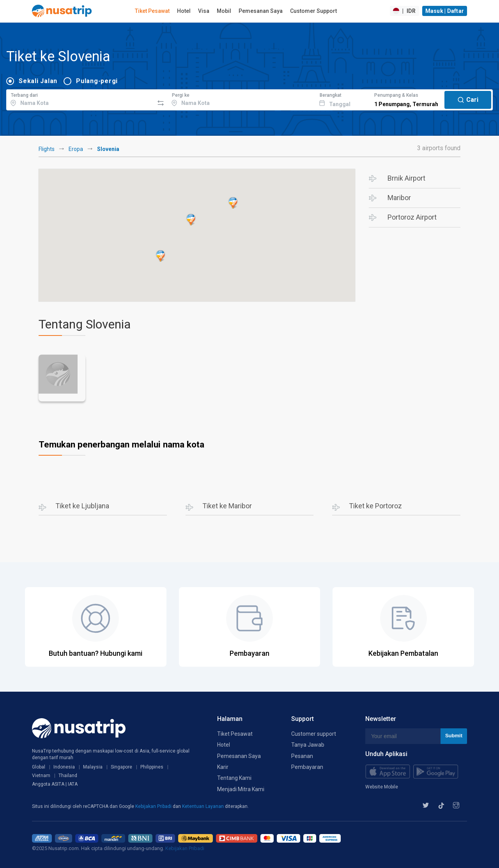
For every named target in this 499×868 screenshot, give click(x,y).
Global (39, 767)
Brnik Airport (406, 178)
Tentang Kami (234, 778)
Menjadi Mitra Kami (241, 789)
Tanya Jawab (308, 745)
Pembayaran (307, 767)
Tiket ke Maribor (227, 506)
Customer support (314, 734)
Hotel (184, 11)
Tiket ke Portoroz (375, 506)
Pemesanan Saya (261, 11)
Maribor (399, 198)
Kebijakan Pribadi (154, 806)
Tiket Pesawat (152, 11)
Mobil (224, 11)
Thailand (68, 776)
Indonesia (64, 767)
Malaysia (93, 767)
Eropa (76, 149)
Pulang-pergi (97, 81)
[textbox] (80, 99)
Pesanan (302, 756)
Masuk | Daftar (445, 11)
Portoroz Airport (412, 217)
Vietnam (41, 776)
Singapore (121, 767)
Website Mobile (382, 787)
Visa (204, 11)
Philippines (152, 767)
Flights (47, 149)
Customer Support (313, 11)
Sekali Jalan (38, 81)
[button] (191, 220)
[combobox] (80, 99)
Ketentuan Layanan (203, 806)
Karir (223, 767)
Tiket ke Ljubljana (82, 506)
